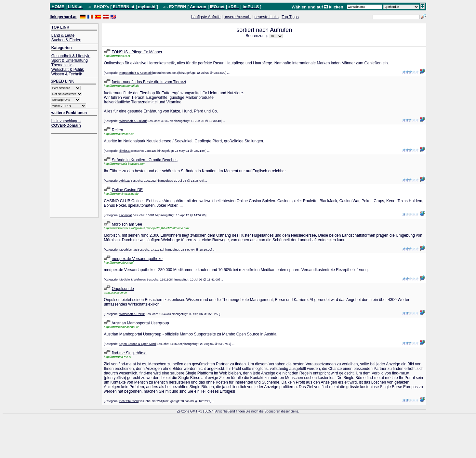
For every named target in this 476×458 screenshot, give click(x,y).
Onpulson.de (123, 289)
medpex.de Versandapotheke (137, 259)
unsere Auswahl (238, 17)
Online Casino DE (127, 190)
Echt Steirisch (129, 401)
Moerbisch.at (128, 250)
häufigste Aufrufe (206, 17)
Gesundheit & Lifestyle (71, 56)
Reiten (118, 130)
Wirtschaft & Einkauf (133, 121)
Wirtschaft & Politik (68, 70)
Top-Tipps (290, 17)
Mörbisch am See (127, 224)
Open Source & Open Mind (138, 344)
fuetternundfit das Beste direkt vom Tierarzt (149, 82)
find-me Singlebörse (129, 353)
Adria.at (125, 181)
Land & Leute (63, 35)
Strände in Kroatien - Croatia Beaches (145, 160)
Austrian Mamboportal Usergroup (140, 323)
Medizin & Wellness (132, 280)
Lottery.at (126, 215)
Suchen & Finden (66, 40)
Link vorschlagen (66, 121)
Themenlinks (62, 65)
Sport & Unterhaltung (70, 60)
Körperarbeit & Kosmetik (136, 73)
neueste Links (267, 17)
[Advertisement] (77, 176)
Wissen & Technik (67, 74)
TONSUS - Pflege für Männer (137, 52)
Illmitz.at (125, 151)
